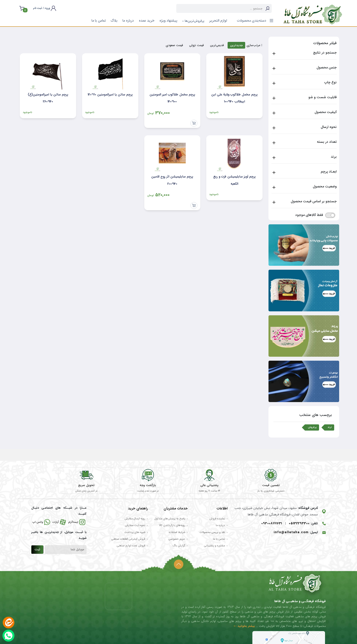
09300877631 (272, 524)
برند (334, 157)
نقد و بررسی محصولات (212, 532)
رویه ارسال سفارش (135, 519)
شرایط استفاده (177, 532)
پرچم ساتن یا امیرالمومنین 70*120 (110, 95)
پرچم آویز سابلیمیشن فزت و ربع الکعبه (234, 180)
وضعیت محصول (325, 186)
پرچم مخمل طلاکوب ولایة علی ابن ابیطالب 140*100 (234, 98)
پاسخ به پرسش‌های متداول (170, 519)
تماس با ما (99, 21)
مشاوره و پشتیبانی (215, 546)
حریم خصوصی (177, 539)
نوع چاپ (330, 82)
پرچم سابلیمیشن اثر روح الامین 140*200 (172, 180)
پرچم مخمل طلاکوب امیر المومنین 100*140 (172, 98)
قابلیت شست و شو (323, 97)
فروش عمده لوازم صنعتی (131, 546)
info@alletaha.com (291, 533)
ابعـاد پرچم (329, 172)
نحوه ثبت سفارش (135, 526)
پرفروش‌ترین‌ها (193, 21)
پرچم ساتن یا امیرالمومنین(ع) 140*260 (48, 98)
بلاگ (114, 21)
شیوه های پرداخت (135, 532)
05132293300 (299, 524)
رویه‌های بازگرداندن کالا (172, 526)
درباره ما (128, 21)
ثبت (37, 550)
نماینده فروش (217, 519)
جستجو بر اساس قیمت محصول (314, 201)
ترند (330, 427)
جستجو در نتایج (325, 53)
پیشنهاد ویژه (168, 21)
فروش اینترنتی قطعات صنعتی (128, 539)
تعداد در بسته (327, 142)
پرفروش (312, 427)
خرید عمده (147, 21)
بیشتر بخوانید (244, 626)
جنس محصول (327, 67)
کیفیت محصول (326, 112)
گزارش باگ (179, 546)
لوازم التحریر (218, 21)
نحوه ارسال (329, 127)
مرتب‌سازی (254, 45)
